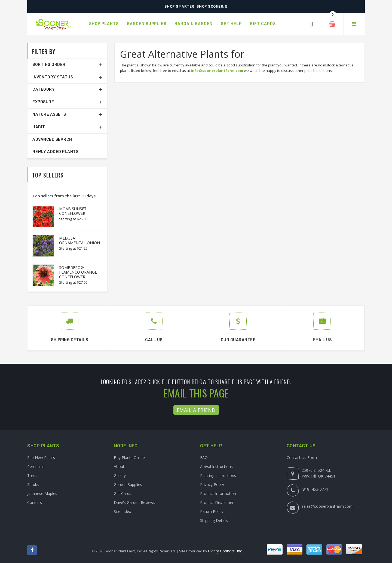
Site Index (122, 511)
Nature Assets (49, 114)
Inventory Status (53, 77)
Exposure (43, 102)
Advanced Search (52, 140)
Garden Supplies (128, 484)
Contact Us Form (302, 458)
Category (44, 89)
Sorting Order (49, 65)
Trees (32, 475)
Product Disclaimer (217, 502)
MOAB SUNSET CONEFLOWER (73, 211)
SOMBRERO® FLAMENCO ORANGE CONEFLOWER (78, 272)
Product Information (218, 493)
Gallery (120, 475)
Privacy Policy (212, 484)
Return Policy (212, 511)
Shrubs (33, 484)
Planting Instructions (218, 475)
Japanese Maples (42, 493)
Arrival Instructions (216, 466)
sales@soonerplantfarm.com (327, 506)
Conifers (35, 502)
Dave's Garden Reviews (134, 502)
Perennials (36, 466)
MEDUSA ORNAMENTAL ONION (79, 240)
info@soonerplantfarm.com (217, 71)
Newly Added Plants (55, 152)
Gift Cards (122, 493)
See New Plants (41, 458)
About (119, 466)
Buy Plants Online (129, 458)
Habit (39, 127)
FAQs (205, 458)
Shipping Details (214, 520)
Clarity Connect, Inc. (225, 551)
